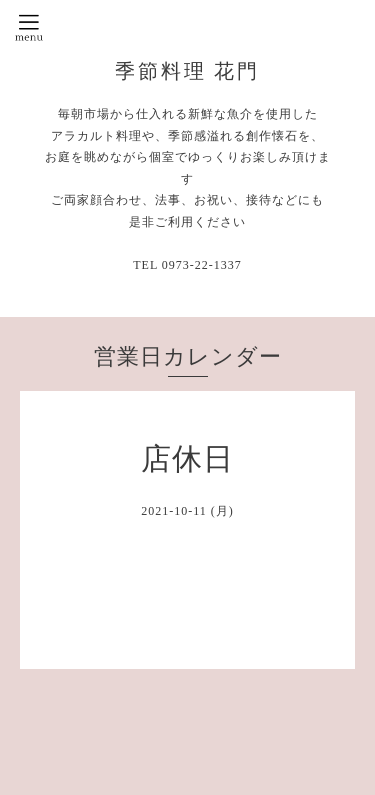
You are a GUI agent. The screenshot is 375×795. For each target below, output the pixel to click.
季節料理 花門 (188, 71)
